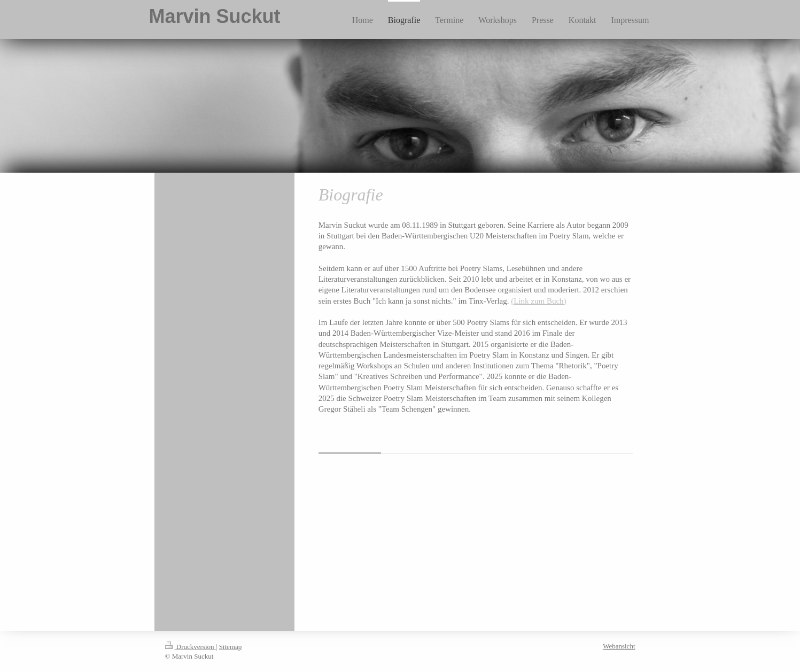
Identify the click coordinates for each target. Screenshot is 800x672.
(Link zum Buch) (538, 301)
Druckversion (191, 647)
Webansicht (619, 646)
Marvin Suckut (215, 16)
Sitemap (231, 647)
